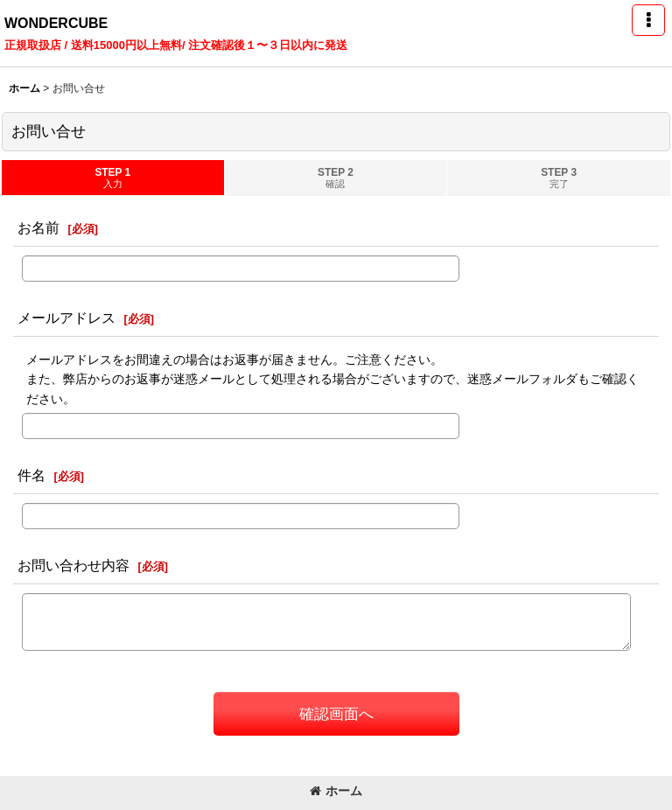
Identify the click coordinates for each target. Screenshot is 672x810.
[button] (648, 20)
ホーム (336, 791)
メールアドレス (66, 318)
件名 (31, 475)
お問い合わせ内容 (73, 565)
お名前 (38, 227)
